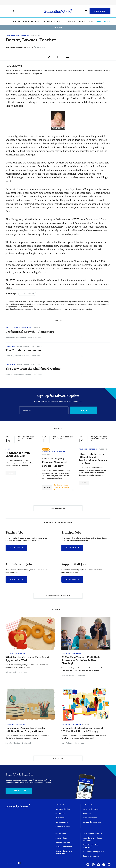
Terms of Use (63, 863)
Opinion (80, 21)
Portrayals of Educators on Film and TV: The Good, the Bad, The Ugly (82, 730)
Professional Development (18, 328)
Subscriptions (61, 838)
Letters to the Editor (91, 809)
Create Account (19, 791)
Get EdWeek (61, 834)
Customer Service (90, 818)
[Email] (44, 410)
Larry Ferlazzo (67, 743)
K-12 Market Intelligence (94, 852)
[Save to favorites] (58, 57)
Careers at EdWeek (63, 826)
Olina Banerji (11, 672)
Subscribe (100, 11)
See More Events (58, 508)
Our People (60, 818)
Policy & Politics (29, 21)
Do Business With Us (93, 834)
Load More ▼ (58, 758)
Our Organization (63, 809)
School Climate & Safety (54, 451)
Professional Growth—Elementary (30, 332)
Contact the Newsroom (92, 822)
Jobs (89, 21)
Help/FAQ (87, 813)
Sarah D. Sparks (68, 675)
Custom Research (91, 856)
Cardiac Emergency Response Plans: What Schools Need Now (55, 462)
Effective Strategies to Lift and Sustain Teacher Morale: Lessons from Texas (93, 459)
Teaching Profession (17, 36)
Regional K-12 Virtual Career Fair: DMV (18, 454)
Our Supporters (62, 822)
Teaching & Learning (50, 21)
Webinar (46, 454)
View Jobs (16, 548)
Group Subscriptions (64, 847)
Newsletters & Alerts (63, 842)
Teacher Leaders (27, 294)
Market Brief (101, 21)
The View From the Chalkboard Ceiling (33, 369)
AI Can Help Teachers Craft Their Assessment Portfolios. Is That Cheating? (81, 660)
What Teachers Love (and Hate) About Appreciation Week (27, 659)
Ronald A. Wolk (14, 47)
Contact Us (88, 805)
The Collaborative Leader (23, 350)
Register (11, 473)
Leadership (13, 21)
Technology (68, 21)
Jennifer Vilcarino (13, 743)
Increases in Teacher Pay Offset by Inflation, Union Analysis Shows (25, 730)
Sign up (83, 410)
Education (10, 346)
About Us (60, 805)
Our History (60, 813)
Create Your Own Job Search (58, 596)
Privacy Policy (74, 863)
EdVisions (13, 304)
